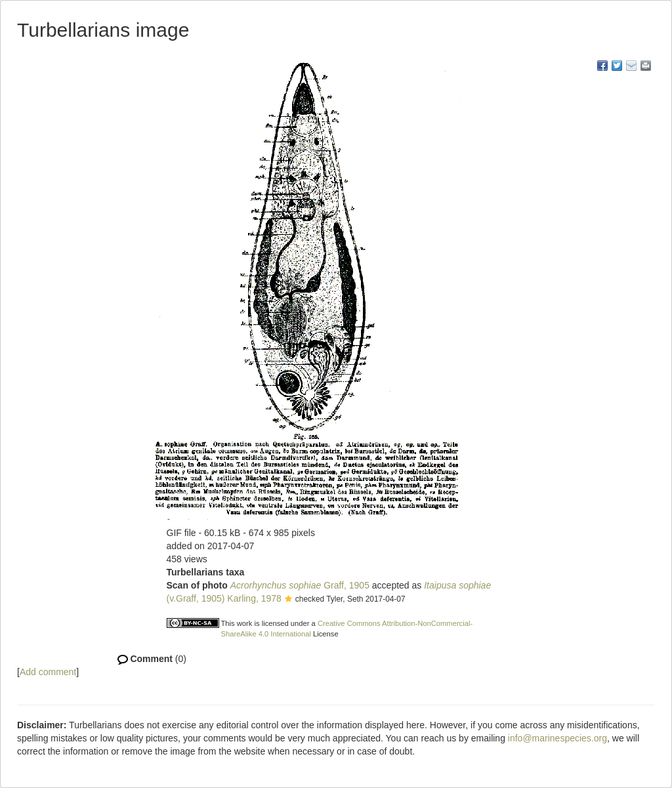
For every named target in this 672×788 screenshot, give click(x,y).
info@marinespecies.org (557, 738)
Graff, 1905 (300, 585)
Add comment (48, 672)
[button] (288, 600)
